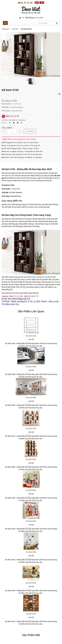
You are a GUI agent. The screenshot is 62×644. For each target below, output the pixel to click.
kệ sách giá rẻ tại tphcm (36, 277)
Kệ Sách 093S (31, 552)
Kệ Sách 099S (31, 367)
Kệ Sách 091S (31, 614)
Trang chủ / (7, 29)
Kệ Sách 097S (31, 428)
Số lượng (7, 128)
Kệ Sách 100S (31, 336)
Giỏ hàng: (34, 18)
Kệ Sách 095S (31, 490)
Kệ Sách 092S (31, 583)
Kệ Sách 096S (31, 459)
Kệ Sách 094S (31, 521)
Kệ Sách (15, 29)
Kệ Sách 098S (31, 398)
